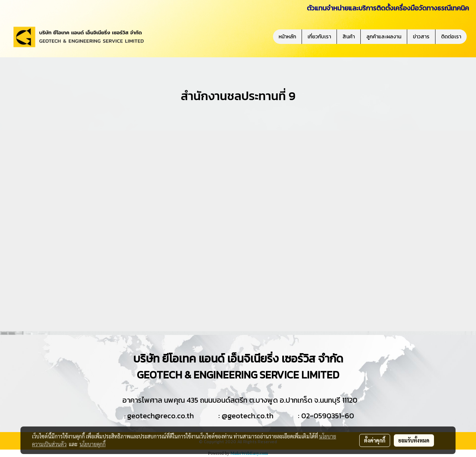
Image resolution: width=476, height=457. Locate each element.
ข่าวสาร (421, 37)
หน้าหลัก (287, 37)
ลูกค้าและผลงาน (384, 37)
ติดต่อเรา (451, 37)
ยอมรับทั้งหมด (414, 440)
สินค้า (349, 37)
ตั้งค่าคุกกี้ (375, 440)
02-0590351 (321, 416)
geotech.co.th (250, 416)
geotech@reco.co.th (160, 416)
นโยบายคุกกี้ (93, 444)
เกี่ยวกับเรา (319, 37)
